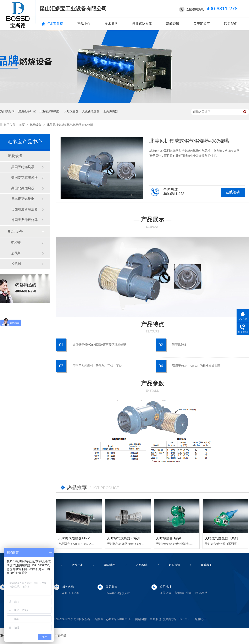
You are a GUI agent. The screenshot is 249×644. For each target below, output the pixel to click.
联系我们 (231, 24)
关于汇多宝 (202, 24)
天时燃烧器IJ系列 (169, 538)
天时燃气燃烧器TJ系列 (221, 538)
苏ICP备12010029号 (118, 619)
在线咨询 (233, 192)
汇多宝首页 (55, 24)
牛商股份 (155, 619)
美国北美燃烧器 (23, 188)
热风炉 (16, 253)
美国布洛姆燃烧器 (24, 209)
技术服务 (111, 24)
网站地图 (110, 565)
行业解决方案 (142, 24)
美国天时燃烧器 (23, 167)
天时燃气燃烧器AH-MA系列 (79, 538)
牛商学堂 (60, 636)
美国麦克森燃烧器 (24, 178)
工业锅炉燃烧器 (50, 111)
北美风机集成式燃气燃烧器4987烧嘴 (70, 125)
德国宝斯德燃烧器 (24, 220)
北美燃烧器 (111, 111)
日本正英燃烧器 (23, 199)
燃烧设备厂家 (27, 111)
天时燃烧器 (71, 111)
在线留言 (142, 565)
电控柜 (16, 243)
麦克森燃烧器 (91, 111)
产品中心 (84, 24)
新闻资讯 (173, 24)
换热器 (16, 264)
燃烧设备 (36, 125)
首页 (22, 125)
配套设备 (15, 231)
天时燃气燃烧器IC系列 (124, 538)
